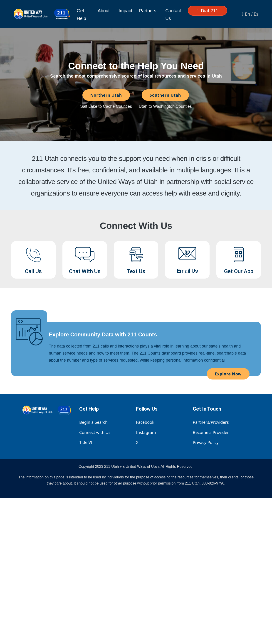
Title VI (86, 442)
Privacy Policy (206, 442)
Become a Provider (211, 432)
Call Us (33, 271)
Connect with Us (95, 432)
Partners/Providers (211, 422)
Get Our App (239, 271)
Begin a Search (93, 422)
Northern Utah (106, 95)
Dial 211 (208, 11)
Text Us (136, 271)
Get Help (81, 15)
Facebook (145, 422)
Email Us (187, 271)
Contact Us (173, 15)
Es (256, 14)
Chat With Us (85, 271)
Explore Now (228, 374)
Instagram (146, 432)
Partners (148, 11)
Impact (126, 11)
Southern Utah (165, 95)
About (104, 11)
